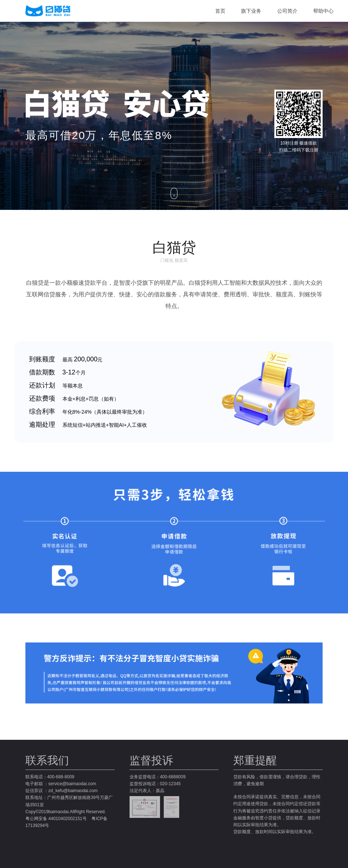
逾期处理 (42, 425)
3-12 (69, 372)
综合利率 (42, 411)
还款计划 (42, 385)
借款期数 (42, 372)
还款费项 (42, 398)
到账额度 (42, 359)
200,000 (85, 359)
